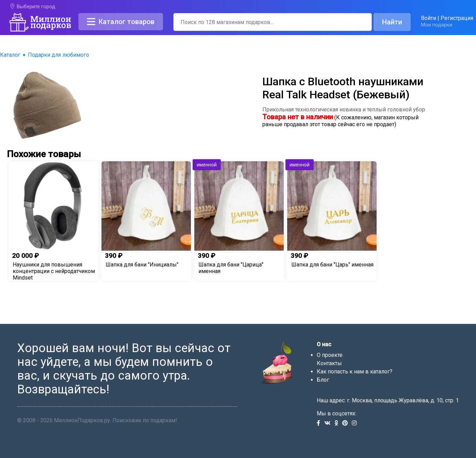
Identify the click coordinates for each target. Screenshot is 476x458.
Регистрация (457, 18)
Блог (323, 380)
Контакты (329, 363)
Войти (429, 18)
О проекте (330, 355)
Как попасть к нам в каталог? (355, 372)
